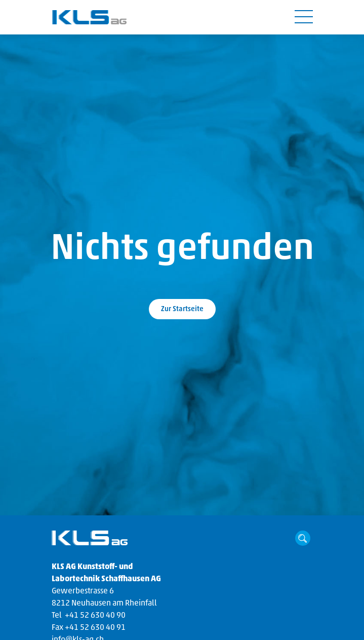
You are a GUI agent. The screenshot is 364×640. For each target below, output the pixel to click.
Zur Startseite (182, 309)
